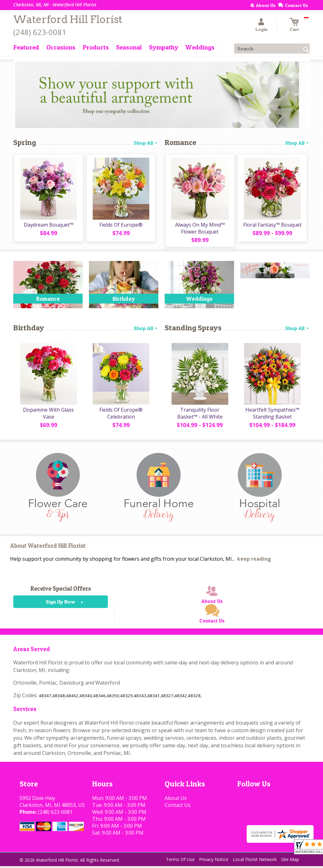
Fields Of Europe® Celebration (121, 415)
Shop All (146, 143)
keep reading (254, 561)
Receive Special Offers (61, 591)
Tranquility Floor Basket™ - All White (199, 415)
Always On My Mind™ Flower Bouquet (199, 229)
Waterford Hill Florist (68, 19)
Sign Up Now (60, 604)
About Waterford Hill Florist (48, 548)
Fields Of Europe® (121, 226)
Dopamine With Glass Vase (48, 415)
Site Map (290, 862)
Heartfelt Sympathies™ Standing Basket (272, 415)
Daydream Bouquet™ (48, 226)
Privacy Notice (214, 862)
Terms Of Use (180, 862)
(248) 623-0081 (40, 32)
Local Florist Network (255, 862)
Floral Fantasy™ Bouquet (272, 226)
